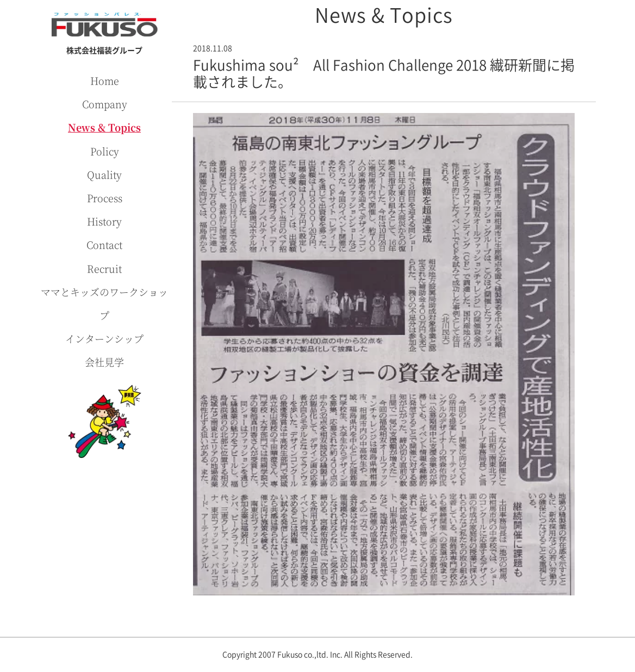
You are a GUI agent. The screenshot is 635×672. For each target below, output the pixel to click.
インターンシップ (104, 338)
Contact (104, 244)
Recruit (104, 268)
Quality (104, 174)
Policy (105, 151)
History (104, 221)
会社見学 (104, 362)
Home (105, 80)
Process (105, 198)
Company (105, 104)
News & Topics (104, 127)
